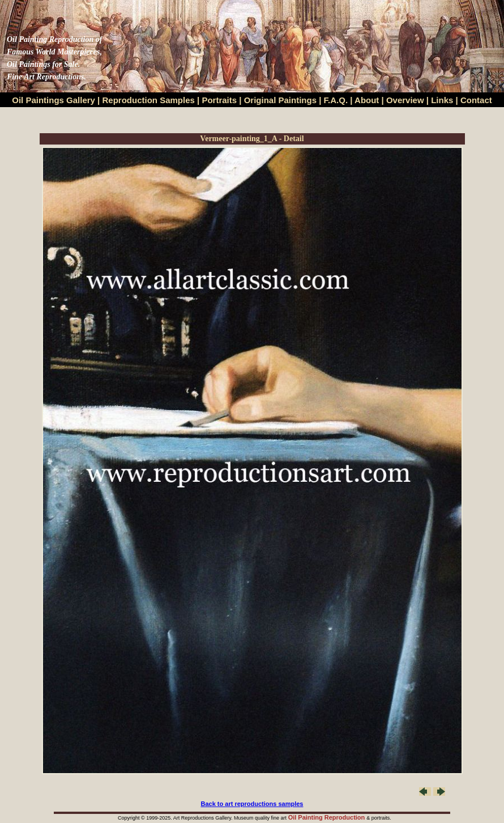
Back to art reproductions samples (252, 804)
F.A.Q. (336, 100)
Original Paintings (280, 100)
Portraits (219, 100)
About (367, 100)
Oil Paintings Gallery (54, 100)
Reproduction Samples (149, 100)
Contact (476, 100)
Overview (405, 100)
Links (443, 100)
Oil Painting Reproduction (328, 817)
